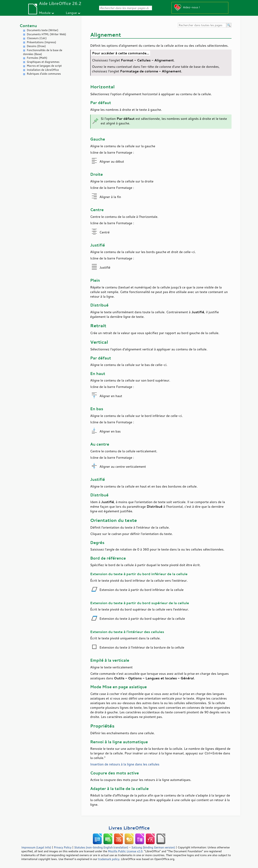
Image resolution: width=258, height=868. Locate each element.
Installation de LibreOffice (43, 70)
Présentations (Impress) (41, 42)
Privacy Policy (63, 847)
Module (45, 13)
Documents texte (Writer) (43, 30)
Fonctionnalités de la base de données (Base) (43, 52)
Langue (71, 13)
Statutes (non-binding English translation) (101, 847)
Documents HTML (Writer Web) (47, 34)
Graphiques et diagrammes (43, 62)
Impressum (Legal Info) (36, 847)
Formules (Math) (37, 58)
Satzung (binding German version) (153, 847)
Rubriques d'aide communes (44, 74)
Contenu (28, 26)
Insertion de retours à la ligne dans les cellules (125, 764)
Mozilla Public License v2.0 (125, 851)
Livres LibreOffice (129, 828)
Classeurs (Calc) (37, 38)
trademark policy (109, 859)
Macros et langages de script (44, 66)
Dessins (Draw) (36, 46)
